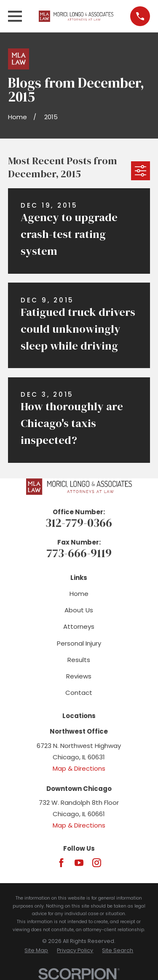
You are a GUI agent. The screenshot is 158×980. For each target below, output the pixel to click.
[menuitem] (36, 951)
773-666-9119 (79, 553)
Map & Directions (79, 768)
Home (79, 594)
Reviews (79, 676)
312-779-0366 (79, 523)
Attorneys (79, 626)
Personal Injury (79, 643)
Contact (79, 693)
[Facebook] (61, 863)
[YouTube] (79, 863)
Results (79, 660)
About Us (79, 610)
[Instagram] (97, 863)
